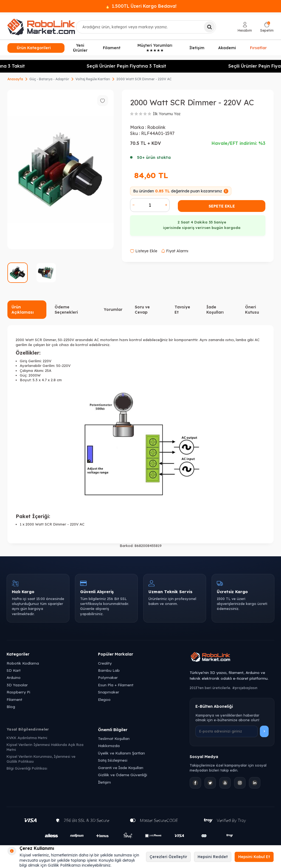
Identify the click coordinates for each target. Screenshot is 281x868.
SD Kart (14, 670)
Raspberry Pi (18, 692)
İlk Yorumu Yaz (167, 114)
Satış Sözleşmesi (113, 760)
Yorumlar (113, 309)
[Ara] (209, 27)
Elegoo (104, 699)
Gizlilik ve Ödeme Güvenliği (123, 775)
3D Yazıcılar (17, 685)
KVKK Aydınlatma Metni (27, 738)
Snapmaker (109, 692)
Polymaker (108, 677)
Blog (11, 707)
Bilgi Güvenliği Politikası (27, 768)
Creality (105, 663)
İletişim (197, 48)
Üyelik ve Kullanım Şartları (121, 753)
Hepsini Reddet (213, 857)
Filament (112, 48)
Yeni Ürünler (80, 48)
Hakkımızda (109, 746)
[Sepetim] (267, 27)
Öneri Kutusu (252, 310)
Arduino (14, 677)
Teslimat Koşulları (114, 738)
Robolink (156, 127)
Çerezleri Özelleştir (168, 857)
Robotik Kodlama (23, 663)
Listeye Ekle (144, 251)
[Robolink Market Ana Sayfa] (232, 658)
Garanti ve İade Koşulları (121, 768)
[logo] (41, 27)
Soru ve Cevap (142, 310)
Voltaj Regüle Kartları (93, 79)
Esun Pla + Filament (116, 685)
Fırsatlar (258, 47)
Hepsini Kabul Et (254, 857)
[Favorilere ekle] (103, 101)
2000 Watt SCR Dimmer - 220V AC (144, 79)
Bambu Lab (109, 670)
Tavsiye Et (182, 310)
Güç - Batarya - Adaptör (49, 79)
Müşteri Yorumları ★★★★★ (155, 48)
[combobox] (146, 27)
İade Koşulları (215, 310)
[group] (61, 169)
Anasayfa (15, 79)
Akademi (227, 48)
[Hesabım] (245, 27)
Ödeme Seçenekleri (66, 310)
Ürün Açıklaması (23, 310)
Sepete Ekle (222, 206)
